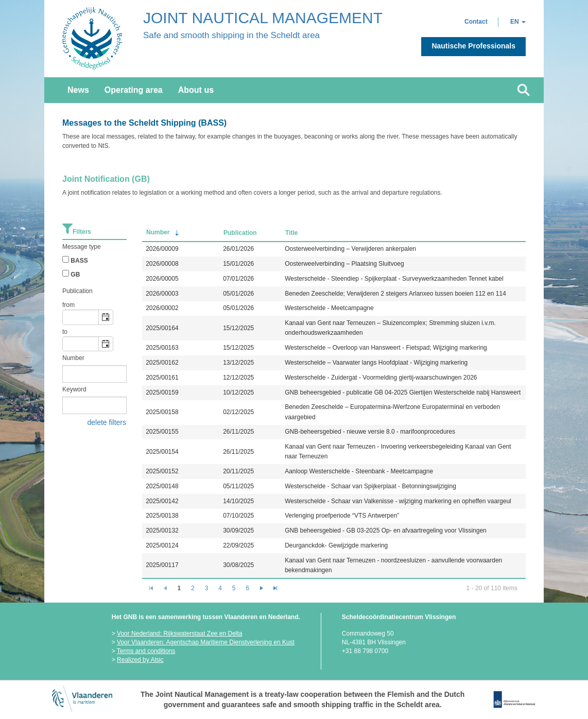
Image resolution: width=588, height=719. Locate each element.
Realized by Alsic (140, 660)
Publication (240, 233)
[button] (476, 22)
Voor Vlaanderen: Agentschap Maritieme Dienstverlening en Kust (206, 642)
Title (291, 233)
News (78, 90)
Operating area (134, 90)
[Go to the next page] (262, 588)
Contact (476, 22)
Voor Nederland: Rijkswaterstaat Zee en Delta (179, 634)
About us (196, 90)
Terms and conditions (146, 651)
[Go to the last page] (275, 588)
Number (164, 233)
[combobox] (81, 317)
